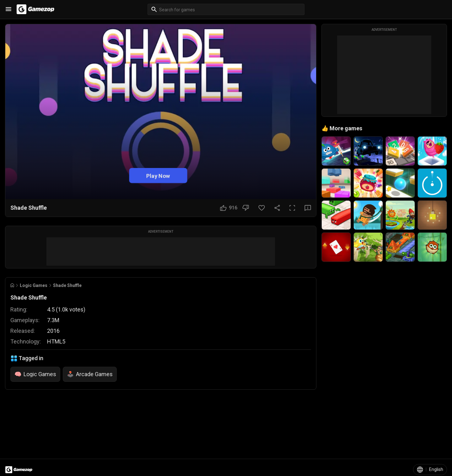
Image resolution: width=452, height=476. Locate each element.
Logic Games (34, 285)
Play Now (158, 175)
